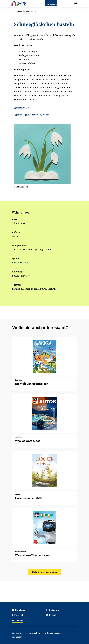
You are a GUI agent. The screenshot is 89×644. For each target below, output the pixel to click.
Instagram (53, 610)
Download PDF (32, 115)
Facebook (18, 615)
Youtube (18, 620)
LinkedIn (52, 615)
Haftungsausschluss (53, 633)
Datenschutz (35, 633)
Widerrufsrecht (19, 633)
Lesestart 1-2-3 (21, 108)
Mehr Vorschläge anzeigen (44, 572)
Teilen (19, 115)
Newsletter (19, 610)
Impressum (17, 637)
